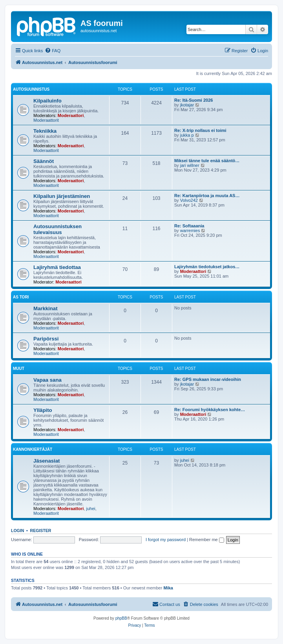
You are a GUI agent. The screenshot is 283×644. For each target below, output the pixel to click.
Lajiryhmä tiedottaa (57, 267)
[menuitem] (53, 51)
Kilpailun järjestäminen (62, 196)
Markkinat (46, 308)
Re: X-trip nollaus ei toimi (200, 130)
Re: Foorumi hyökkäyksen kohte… (210, 410)
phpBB (121, 618)
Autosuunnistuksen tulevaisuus (58, 229)
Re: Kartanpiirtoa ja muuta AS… (207, 196)
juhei (91, 509)
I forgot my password (166, 540)
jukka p (187, 135)
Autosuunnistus (31, 89)
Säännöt (44, 161)
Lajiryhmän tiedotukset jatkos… (207, 267)
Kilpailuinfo (47, 101)
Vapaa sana (47, 380)
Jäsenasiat (47, 461)
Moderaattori (71, 115)
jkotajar (187, 105)
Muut (19, 369)
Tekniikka (45, 131)
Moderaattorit (46, 120)
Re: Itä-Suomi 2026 (194, 100)
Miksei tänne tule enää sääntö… (207, 161)
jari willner (190, 165)
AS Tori (21, 297)
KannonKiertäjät (33, 449)
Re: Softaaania (189, 226)
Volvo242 (189, 200)
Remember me (207, 540)
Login (17, 531)
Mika (168, 588)
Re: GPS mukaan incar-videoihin (208, 379)
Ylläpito (43, 410)
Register (41, 531)
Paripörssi (46, 339)
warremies (190, 231)
